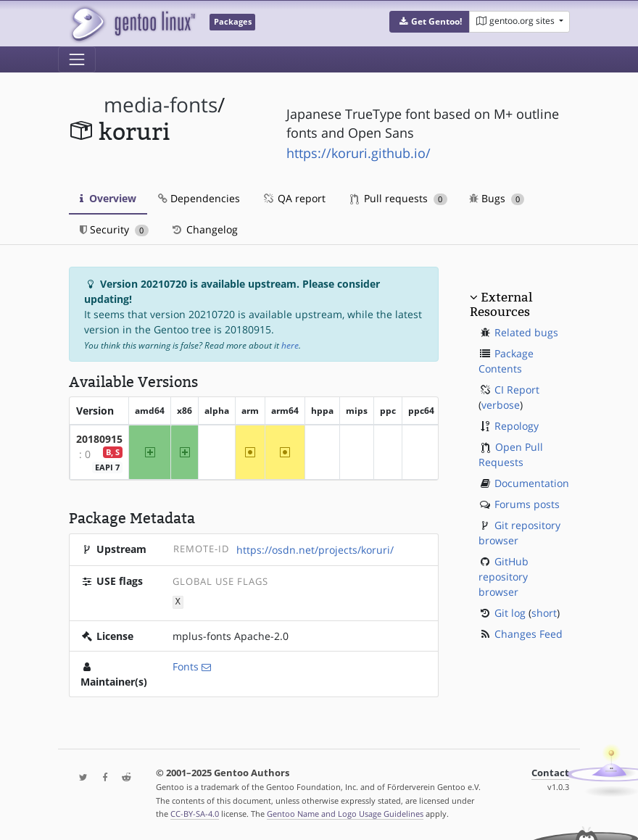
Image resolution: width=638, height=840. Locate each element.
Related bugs (526, 332)
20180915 (99, 439)
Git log (510, 613)
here (290, 345)
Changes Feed (529, 634)
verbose (501, 405)
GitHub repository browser (504, 577)
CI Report (517, 390)
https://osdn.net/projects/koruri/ (315, 550)
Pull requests (399, 198)
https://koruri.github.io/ (359, 153)
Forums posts (527, 504)
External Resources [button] (501, 304)
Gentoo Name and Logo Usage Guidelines (345, 814)
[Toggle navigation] (77, 59)
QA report (294, 198)
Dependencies (199, 198)
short (544, 613)
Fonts (186, 666)
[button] (430, 22)
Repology (517, 426)
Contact (550, 772)
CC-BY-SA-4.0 (195, 814)
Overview (108, 198)
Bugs (497, 198)
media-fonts (161, 105)
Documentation (532, 483)
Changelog (204, 229)
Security (114, 229)
